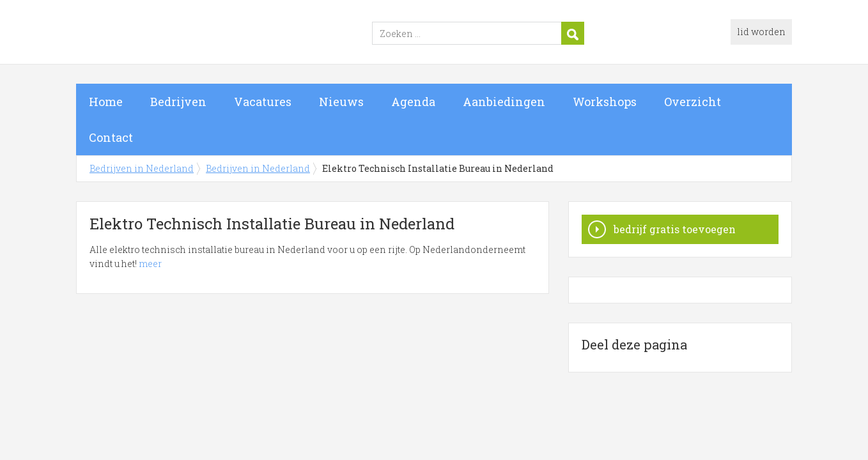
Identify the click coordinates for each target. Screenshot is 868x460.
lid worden (761, 32)
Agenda (413, 102)
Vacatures (263, 102)
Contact (111, 137)
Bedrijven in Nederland (236, 34)
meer (150, 264)
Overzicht (693, 102)
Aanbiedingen (504, 102)
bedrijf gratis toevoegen (675, 229)
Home (106, 102)
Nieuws (341, 102)
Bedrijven (178, 102)
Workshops (605, 102)
